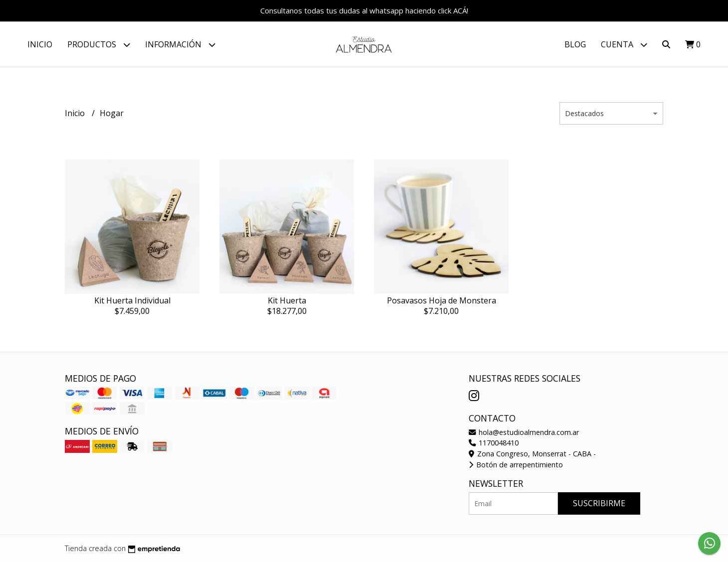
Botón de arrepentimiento (516, 465)
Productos (99, 45)
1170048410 (494, 443)
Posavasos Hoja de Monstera (442, 300)
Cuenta (624, 45)
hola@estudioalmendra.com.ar (524, 432)
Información (180, 45)
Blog (575, 44)
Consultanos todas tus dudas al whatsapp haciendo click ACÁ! (364, 10)
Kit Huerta (287, 300)
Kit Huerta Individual (132, 300)
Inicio (40, 44)
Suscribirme (599, 503)
